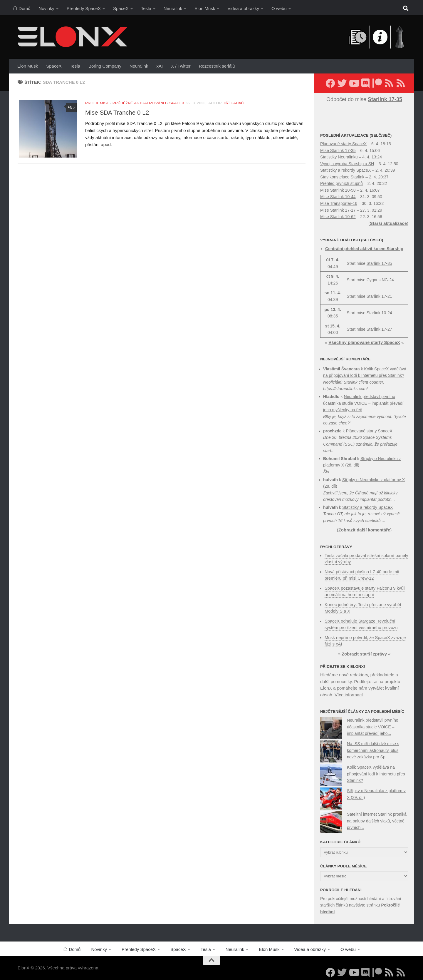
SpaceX (121, 8)
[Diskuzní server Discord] (365, 83)
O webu (279, 8)
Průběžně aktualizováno (139, 103)
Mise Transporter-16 (339, 203)
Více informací (349, 693)
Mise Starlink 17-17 (338, 210)
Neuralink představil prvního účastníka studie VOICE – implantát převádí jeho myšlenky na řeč (363, 403)
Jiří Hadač (233, 103)
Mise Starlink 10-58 (338, 190)
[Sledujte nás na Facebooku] (330, 83)
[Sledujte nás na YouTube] (354, 83)
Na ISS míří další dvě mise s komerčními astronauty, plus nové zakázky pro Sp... (373, 749)
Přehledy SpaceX (84, 8)
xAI (160, 66)
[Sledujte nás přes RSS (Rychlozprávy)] (401, 83)
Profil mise (97, 103)
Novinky (46, 8)
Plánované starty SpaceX (343, 144)
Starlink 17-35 (379, 263)
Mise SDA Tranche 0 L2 (117, 112)
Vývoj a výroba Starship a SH (347, 164)
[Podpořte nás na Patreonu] (377, 83)
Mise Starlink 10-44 (338, 197)
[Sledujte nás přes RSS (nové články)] (389, 83)
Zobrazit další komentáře (364, 530)
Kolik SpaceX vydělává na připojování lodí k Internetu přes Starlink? (376, 772)
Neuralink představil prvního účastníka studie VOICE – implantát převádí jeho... (373, 725)
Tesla (146, 8)
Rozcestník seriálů (217, 66)
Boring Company (105, 66)
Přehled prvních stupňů (341, 183)
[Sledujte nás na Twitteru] (342, 83)
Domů (22, 7)
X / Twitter (181, 66)
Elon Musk (205, 8)
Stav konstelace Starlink (342, 177)
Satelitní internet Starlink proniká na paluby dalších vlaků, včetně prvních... (377, 819)
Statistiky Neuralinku (339, 157)
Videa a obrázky (243, 8)
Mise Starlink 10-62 (338, 217)
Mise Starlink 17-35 (338, 150)
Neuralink (173, 8)
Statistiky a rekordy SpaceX (345, 170)
